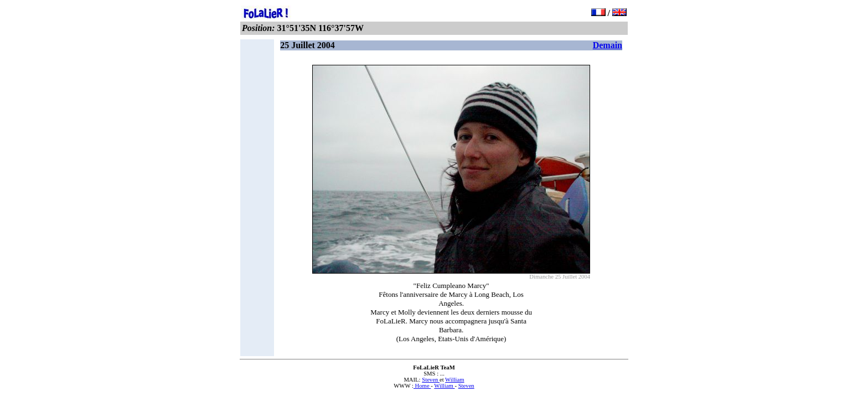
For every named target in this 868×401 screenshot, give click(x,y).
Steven (431, 380)
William (455, 380)
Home (422, 386)
